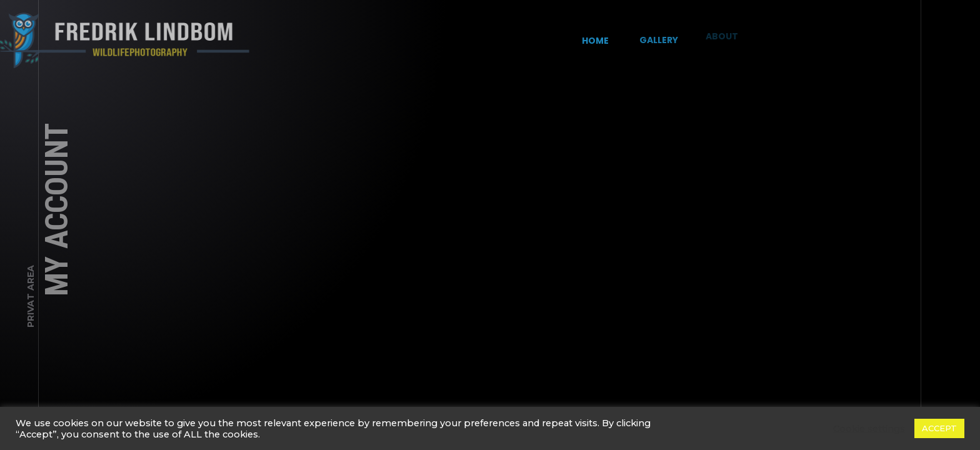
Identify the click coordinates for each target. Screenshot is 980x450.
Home (595, 39)
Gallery (655, 36)
